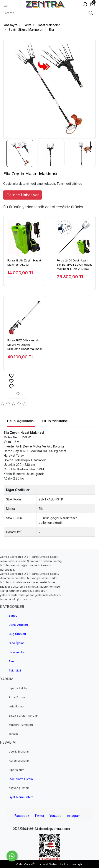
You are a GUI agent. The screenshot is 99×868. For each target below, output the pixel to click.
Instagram (73, 816)
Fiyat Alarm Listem (21, 797)
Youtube (55, 816)
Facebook (22, 816)
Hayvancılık (16, 652)
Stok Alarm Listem (21, 779)
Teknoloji (15, 670)
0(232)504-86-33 (25, 829)
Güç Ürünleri (17, 634)
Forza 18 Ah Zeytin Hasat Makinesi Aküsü (24, 263)
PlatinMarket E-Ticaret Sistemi (37, 864)
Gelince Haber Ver (23, 195)
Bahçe (13, 615)
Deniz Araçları (18, 625)
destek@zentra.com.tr (54, 829)
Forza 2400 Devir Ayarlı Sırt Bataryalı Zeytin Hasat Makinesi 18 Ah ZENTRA (74, 265)
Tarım (12, 661)
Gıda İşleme (17, 643)
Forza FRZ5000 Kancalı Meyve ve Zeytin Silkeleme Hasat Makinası (25, 345)
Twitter (39, 816)
